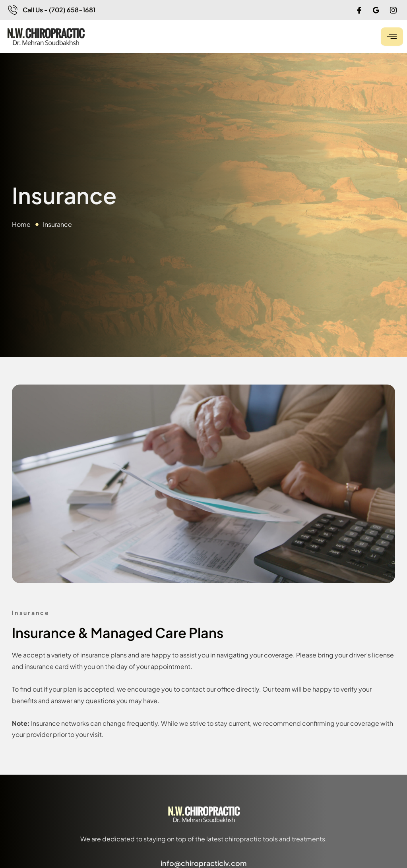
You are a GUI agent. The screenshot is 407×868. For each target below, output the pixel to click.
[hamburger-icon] (392, 36)
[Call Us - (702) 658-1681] (13, 10)
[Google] (376, 10)
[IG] (393, 10)
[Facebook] (359, 10)
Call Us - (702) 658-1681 (59, 10)
